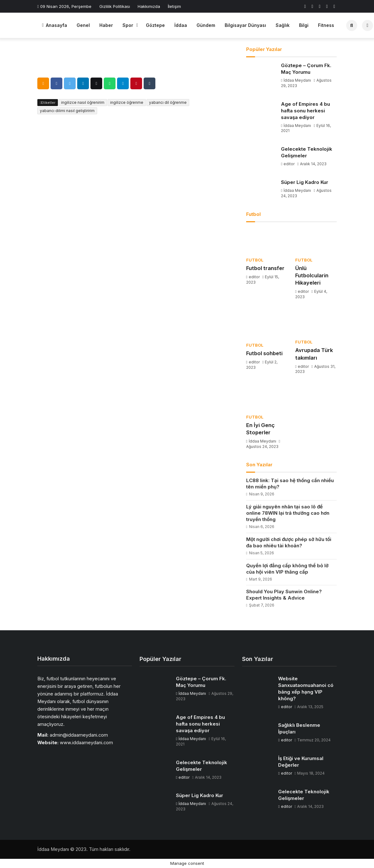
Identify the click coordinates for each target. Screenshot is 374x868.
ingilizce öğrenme (127, 102)
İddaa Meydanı (296, 80)
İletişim (174, 6)
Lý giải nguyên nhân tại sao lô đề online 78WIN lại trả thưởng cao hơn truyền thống (288, 513)
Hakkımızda (149, 6)
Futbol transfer (265, 268)
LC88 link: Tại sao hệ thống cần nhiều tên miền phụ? (290, 484)
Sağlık (283, 25)
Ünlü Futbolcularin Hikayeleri (312, 275)
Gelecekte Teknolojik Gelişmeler (307, 152)
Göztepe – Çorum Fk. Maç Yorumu (306, 69)
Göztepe (155, 25)
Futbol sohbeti (264, 353)
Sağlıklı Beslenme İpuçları (299, 728)
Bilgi (304, 25)
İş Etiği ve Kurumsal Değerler (301, 762)
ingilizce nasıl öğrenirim (83, 102)
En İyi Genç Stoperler (260, 429)
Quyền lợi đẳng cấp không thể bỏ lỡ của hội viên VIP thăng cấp (287, 569)
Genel (83, 25)
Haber (106, 25)
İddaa (181, 25)
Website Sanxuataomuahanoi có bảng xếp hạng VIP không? (306, 689)
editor (288, 164)
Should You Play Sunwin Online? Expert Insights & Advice (284, 595)
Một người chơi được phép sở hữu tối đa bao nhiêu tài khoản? (289, 542)
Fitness (326, 25)
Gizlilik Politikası (115, 6)
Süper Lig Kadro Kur (305, 182)
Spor (128, 25)
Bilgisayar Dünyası (245, 25)
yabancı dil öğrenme (168, 102)
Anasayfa (55, 25)
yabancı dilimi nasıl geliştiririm (67, 111)
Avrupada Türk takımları (314, 354)
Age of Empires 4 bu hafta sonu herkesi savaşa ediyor (305, 111)
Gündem (206, 25)
